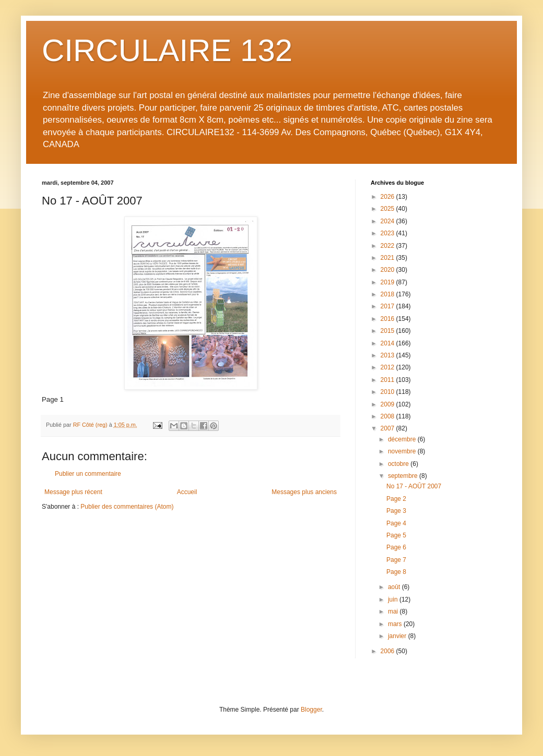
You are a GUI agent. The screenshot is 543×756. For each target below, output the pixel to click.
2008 (388, 416)
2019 (388, 282)
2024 (388, 221)
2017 (388, 306)
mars (396, 624)
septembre (404, 476)
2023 (388, 233)
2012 (388, 367)
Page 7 (396, 560)
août (395, 587)
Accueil (187, 492)
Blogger (311, 710)
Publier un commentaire (88, 474)
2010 (388, 392)
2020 (388, 270)
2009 (388, 404)
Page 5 (396, 535)
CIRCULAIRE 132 (167, 50)
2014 (388, 343)
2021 (388, 258)
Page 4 (396, 523)
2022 (388, 246)
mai (394, 611)
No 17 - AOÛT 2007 (414, 486)
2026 (388, 197)
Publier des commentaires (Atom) (127, 507)
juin (394, 599)
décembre (403, 439)
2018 (388, 294)
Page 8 (396, 572)
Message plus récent (73, 492)
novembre (403, 451)
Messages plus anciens (304, 492)
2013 (388, 355)
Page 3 (396, 511)
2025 (388, 209)
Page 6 (396, 547)
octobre (399, 464)
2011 (388, 380)
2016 (388, 319)
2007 (388, 428)
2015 (388, 331)
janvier (398, 636)
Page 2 (396, 499)
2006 (388, 651)
